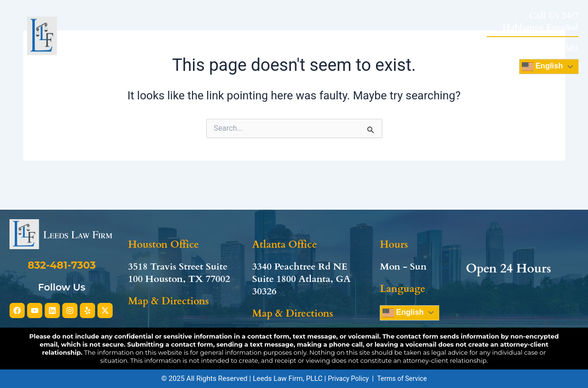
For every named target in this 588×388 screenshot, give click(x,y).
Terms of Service (402, 378)
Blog (404, 41)
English (403, 294)
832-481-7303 (551, 48)
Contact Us (457, 41)
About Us (228, 41)
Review (363, 41)
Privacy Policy (348, 378)
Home (175, 41)
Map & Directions (168, 283)
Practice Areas (301, 41)
